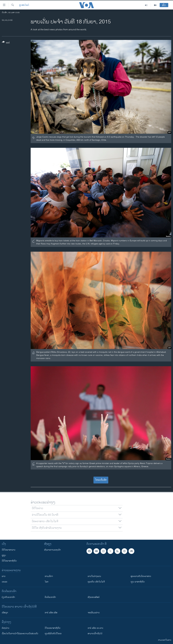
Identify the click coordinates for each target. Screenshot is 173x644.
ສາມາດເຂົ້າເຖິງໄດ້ (95, 634)
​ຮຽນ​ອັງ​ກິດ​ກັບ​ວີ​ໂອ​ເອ (53, 634)
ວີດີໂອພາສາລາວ (9, 550)
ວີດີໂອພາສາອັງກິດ (9, 561)
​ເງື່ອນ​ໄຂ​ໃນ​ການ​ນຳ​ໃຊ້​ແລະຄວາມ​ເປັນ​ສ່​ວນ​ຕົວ (20, 634)
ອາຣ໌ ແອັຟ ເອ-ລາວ (95, 628)
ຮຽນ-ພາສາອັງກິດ (138, 582)
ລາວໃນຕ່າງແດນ (94, 576)
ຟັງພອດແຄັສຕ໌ (94, 597)
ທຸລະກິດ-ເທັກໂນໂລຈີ (96, 582)
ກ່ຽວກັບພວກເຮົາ (8, 597)
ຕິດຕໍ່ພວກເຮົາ (50, 597)
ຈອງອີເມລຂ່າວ (94, 613)
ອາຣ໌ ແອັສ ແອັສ (51, 613)
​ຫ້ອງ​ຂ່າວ (6, 628)
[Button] (6, 43)
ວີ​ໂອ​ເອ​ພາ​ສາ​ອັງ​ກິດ (53, 628)
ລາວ (4, 576)
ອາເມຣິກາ (49, 576)
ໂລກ (47, 582)
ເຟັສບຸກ (5, 613)
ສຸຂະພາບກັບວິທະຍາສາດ (141, 576)
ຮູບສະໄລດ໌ (24, 5)
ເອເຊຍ (5, 582)
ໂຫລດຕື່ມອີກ (101, 480)
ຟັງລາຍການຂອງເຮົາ (52, 550)
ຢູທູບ (4, 555)
